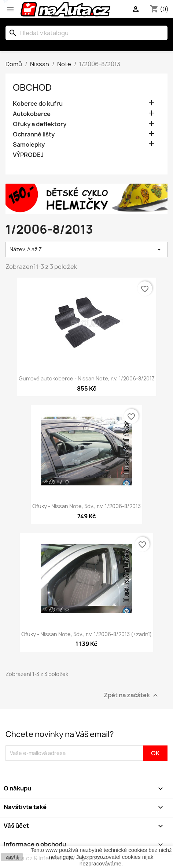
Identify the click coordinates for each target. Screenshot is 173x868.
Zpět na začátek (132, 695)
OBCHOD (32, 87)
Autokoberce (32, 114)
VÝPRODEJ (28, 155)
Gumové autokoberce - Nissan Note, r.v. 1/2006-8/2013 (87, 378)
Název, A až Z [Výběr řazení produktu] (86, 249)
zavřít (12, 857)
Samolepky (29, 145)
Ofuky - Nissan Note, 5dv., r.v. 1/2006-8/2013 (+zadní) (86, 634)
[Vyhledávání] (86, 33)
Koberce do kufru (38, 104)
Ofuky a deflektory (40, 124)
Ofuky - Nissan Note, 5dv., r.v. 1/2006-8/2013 (86, 506)
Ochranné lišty (34, 134)
